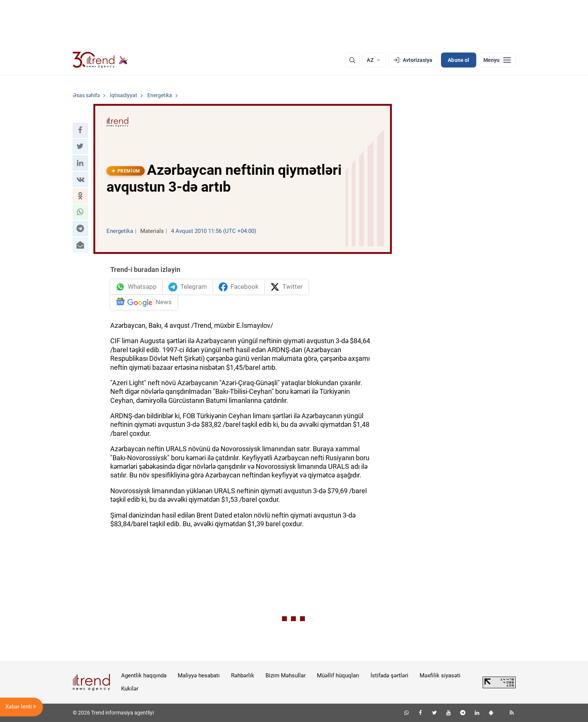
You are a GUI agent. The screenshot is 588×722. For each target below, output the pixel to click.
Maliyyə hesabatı (199, 675)
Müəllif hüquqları (338, 675)
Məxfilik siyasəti (440, 675)
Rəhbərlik (243, 675)
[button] (80, 130)
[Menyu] (497, 60)
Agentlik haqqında (144, 675)
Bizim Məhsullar (286, 675)
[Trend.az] (100, 60)
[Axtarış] (352, 60)
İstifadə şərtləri (389, 675)
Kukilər (130, 689)
